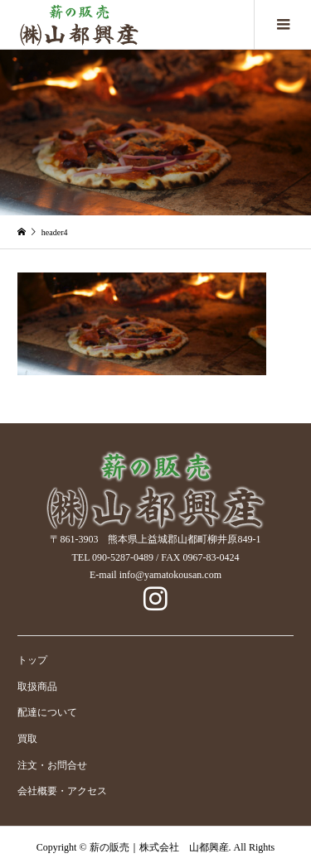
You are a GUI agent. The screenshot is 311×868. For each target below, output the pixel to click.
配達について (47, 712)
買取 (27, 739)
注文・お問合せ (52, 765)
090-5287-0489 (123, 557)
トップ (32, 660)
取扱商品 (37, 687)
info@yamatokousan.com (170, 575)
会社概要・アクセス (62, 791)
